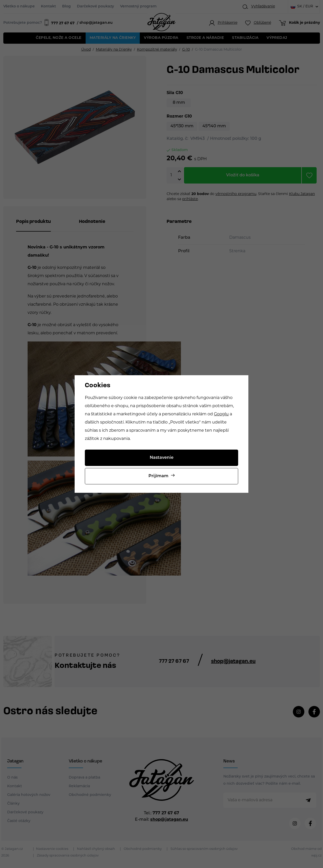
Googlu (221, 414)
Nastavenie (162, 458)
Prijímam (158, 476)
